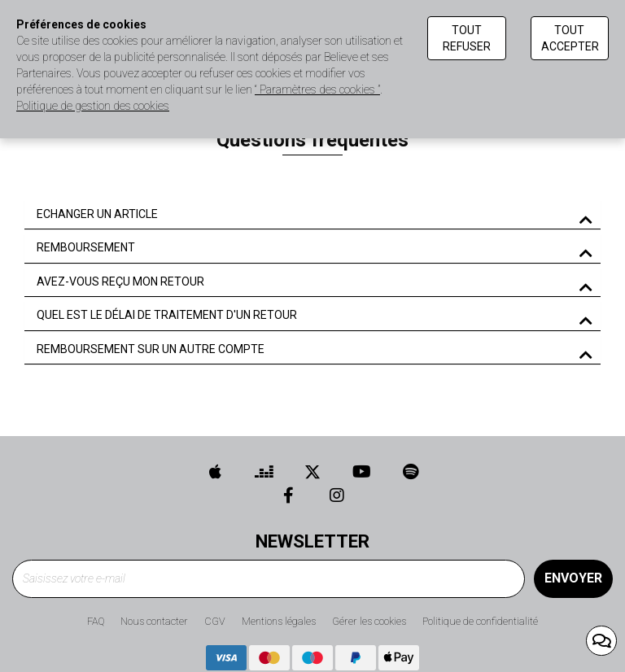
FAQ (96, 621)
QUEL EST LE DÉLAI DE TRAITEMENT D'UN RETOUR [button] (167, 315)
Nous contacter (154, 621)
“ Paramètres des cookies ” (317, 89)
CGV (215, 621)
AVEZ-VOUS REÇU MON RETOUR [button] (120, 282)
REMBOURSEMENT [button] (86, 248)
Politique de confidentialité (480, 621)
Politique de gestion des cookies (93, 106)
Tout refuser (467, 38)
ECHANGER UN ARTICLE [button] (97, 214)
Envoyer (573, 578)
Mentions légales (279, 621)
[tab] (312, 215)
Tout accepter (570, 38)
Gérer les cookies (369, 621)
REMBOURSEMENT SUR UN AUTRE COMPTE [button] (151, 349)
